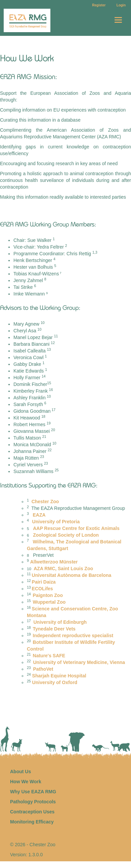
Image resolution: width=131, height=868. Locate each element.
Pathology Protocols (33, 802)
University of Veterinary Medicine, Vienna (79, 662)
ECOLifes (42, 589)
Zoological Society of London (65, 535)
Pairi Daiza (44, 582)
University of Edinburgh (60, 622)
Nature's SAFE (49, 656)
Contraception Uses (32, 812)
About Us (20, 772)
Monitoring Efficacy (32, 822)
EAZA (39, 515)
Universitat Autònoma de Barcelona (72, 575)
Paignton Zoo (48, 595)
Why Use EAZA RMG (33, 792)
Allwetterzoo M (54, 562)
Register (99, 5)
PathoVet (44, 669)
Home (34, 20)
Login (121, 5)
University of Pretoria (55, 522)
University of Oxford (55, 682)
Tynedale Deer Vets (54, 629)
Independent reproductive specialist (73, 636)
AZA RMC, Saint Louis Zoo (63, 569)
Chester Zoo (45, 502)
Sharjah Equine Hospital (59, 676)
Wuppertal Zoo (49, 602)
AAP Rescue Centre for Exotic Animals (76, 528)
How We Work (26, 782)
